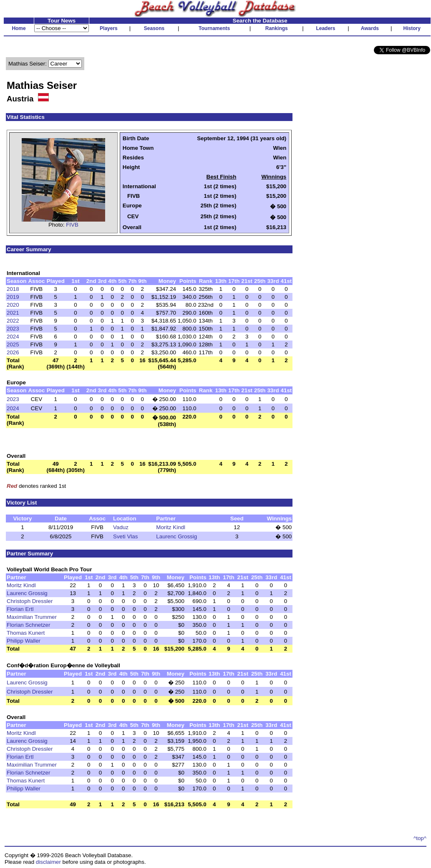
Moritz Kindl (171, 527)
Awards (370, 28)
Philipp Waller (24, 641)
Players (109, 28)
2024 (13, 337)
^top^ (420, 838)
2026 (13, 352)
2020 (13, 305)
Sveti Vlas (125, 536)
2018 (13, 289)
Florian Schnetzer (28, 625)
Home (19, 28)
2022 (13, 321)
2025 (13, 344)
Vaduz (121, 527)
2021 (13, 313)
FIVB (72, 225)
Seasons (154, 28)
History (412, 28)
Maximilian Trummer (32, 617)
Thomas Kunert (26, 633)
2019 (13, 297)
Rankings (277, 28)
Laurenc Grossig (176, 536)
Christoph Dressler (30, 601)
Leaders (325, 28)
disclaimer (48, 862)
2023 (13, 329)
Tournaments (214, 28)
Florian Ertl (20, 609)
